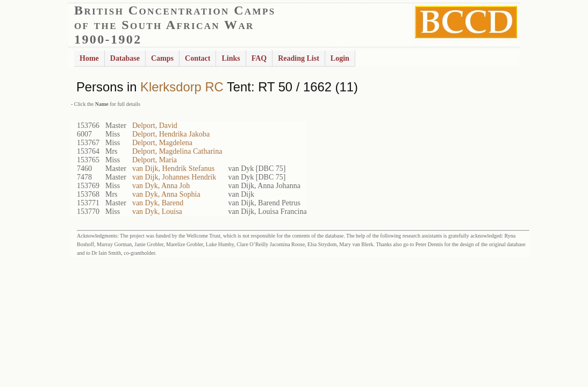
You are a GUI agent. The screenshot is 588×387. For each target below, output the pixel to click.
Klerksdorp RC (182, 87)
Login (340, 58)
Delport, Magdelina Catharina (177, 151)
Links (231, 58)
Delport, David (155, 126)
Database (125, 58)
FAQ (259, 58)
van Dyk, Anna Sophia (166, 194)
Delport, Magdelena (162, 143)
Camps (162, 58)
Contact (198, 58)
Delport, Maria (155, 160)
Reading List (299, 58)
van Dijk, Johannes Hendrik (174, 177)
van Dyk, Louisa (157, 212)
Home (89, 58)
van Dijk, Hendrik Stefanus (173, 169)
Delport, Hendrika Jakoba (171, 134)
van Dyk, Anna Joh (161, 186)
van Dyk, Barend (158, 203)
